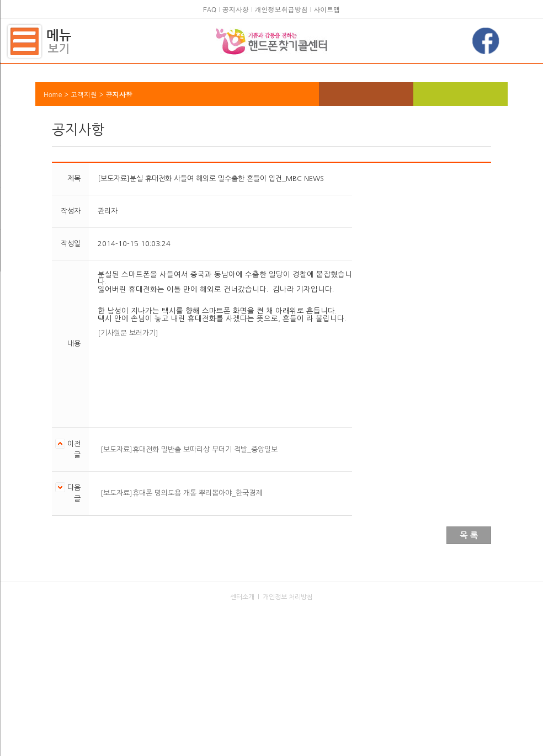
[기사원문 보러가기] (128, 333)
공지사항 (236, 9)
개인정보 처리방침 (288, 597)
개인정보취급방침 (281, 9)
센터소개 (242, 597)
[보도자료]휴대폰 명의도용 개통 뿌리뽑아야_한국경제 (181, 493)
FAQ (210, 9)
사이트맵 (327, 9)
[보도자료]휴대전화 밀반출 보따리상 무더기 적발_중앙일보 (189, 449)
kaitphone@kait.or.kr (287, 695)
